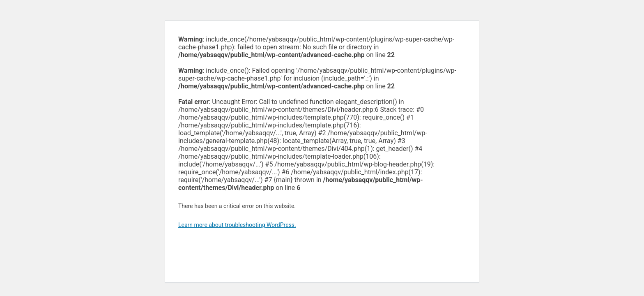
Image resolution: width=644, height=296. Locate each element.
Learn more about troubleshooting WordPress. (237, 225)
